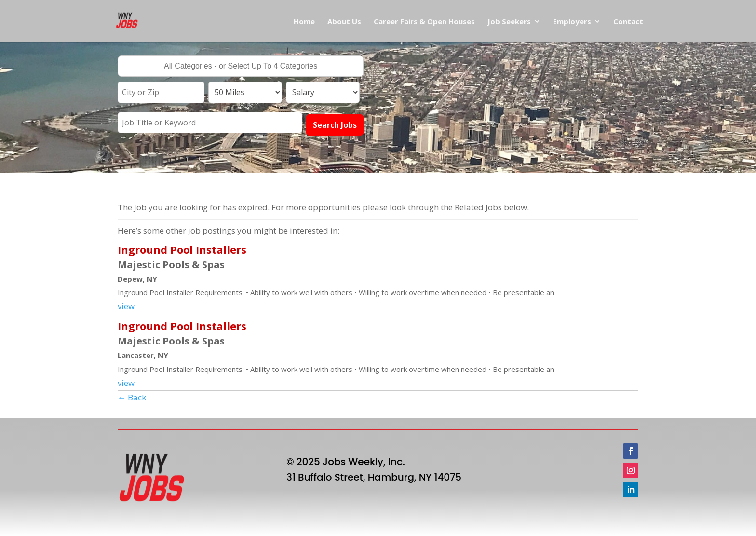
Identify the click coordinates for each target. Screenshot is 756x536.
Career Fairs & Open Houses (424, 22)
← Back (132, 397)
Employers (572, 22)
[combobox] (241, 66)
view (126, 306)
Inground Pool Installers (182, 249)
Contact (628, 22)
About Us (344, 22)
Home (304, 22)
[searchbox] (241, 67)
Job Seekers (509, 22)
